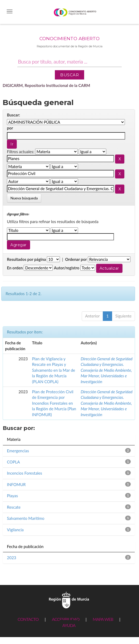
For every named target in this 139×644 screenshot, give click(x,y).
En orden (15, 268)
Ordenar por (76, 259)
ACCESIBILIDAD (66, 619)
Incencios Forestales (24, 473)
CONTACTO (28, 619)
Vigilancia (15, 530)
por (10, 128)
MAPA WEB (103, 619)
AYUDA (69, 625)
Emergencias (18, 451)
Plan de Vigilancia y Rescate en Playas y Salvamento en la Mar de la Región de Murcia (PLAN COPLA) (54, 370)
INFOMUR (16, 484)
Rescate (14, 507)
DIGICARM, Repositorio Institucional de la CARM (46, 85)
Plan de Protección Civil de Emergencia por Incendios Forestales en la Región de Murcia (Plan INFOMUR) (54, 403)
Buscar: (13, 115)
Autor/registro (67, 268)
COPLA (13, 462)
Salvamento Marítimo (26, 518)
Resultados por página (26, 259)
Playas (12, 496)
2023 (12, 558)
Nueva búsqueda (24, 198)
